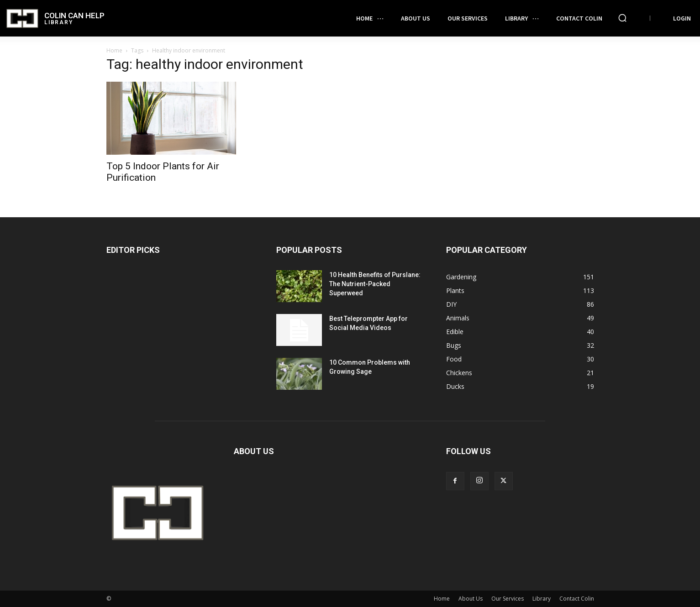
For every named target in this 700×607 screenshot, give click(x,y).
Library (542, 599)
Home (114, 50)
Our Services (508, 599)
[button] (622, 18)
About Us (471, 599)
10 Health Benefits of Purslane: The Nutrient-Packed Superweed (375, 284)
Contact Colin (577, 599)
